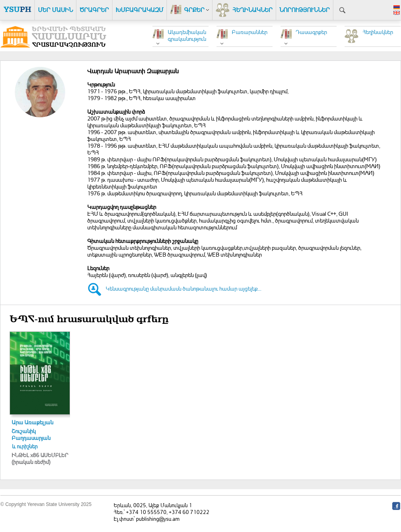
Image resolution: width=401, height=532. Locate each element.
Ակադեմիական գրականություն (187, 35)
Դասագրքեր (311, 32)
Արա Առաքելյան (32, 422)
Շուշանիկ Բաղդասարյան (31, 434)
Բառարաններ (250, 32)
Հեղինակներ (378, 32)
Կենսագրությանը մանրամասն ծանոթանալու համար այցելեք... (183, 288)
